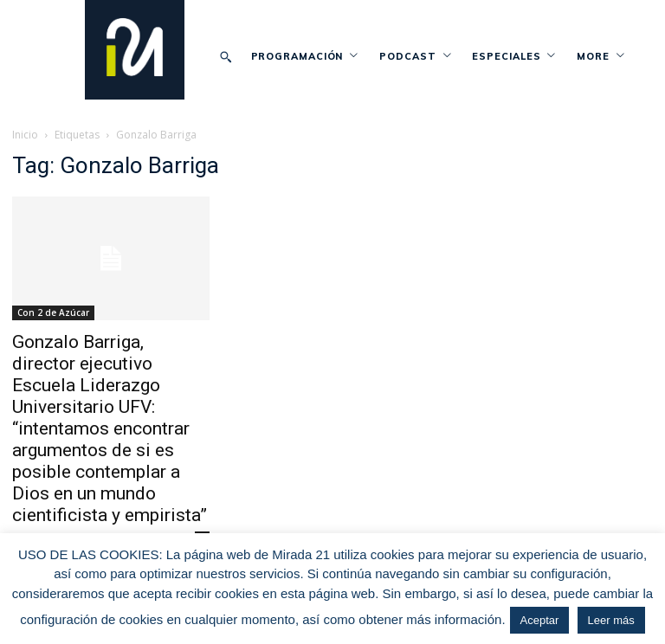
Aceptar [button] (540, 620)
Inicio (25, 135)
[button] (226, 56)
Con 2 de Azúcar (53, 312)
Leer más (611, 620)
